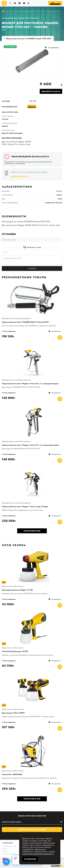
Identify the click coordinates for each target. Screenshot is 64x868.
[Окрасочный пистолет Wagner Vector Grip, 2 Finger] (33, 468)
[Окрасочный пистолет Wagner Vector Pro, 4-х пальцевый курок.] (33, 407)
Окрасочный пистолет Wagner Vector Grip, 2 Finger (25, 506)
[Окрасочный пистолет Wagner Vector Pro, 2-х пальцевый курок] (33, 346)
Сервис (5, 849)
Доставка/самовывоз (9, 846)
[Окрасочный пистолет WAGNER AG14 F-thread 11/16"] (33, 284)
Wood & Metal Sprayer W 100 (15, 651)
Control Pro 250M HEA (12, 774)
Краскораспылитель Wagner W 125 (17, 590)
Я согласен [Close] (30, 859)
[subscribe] (32, 822)
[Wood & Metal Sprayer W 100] (33, 613)
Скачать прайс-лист (9, 854)
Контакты (6, 851)
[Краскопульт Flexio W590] (33, 675)
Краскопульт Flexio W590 (13, 713)
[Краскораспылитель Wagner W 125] (33, 552)
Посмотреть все (32, 531)
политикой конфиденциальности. (38, 854)
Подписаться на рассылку (32, 830)
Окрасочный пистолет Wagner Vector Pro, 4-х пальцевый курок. (31, 445)
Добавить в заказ (51, 91)
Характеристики (10, 112)
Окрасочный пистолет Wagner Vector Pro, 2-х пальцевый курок (30, 383)
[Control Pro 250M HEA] (33, 736)
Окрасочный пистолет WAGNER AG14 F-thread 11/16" (25, 322)
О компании (8, 843)
